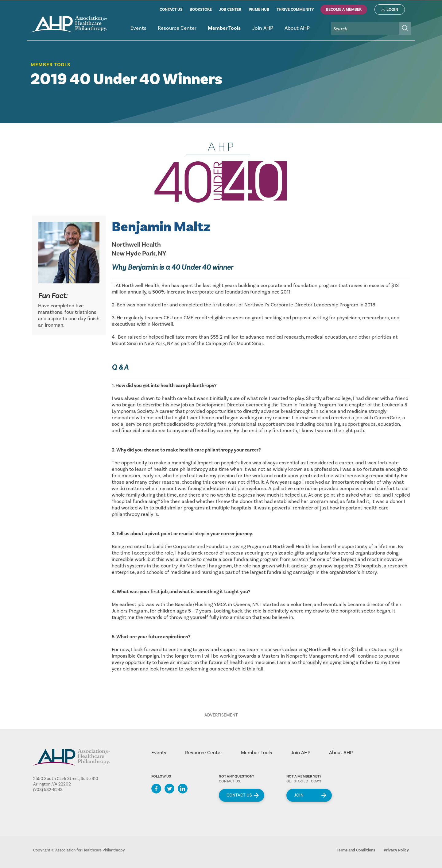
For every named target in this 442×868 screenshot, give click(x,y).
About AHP (341, 753)
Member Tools (50, 65)
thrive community (295, 10)
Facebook (156, 789)
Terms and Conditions (356, 850)
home (69, 24)
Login (392, 10)
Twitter (169, 789)
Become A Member (344, 10)
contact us (171, 10)
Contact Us (239, 795)
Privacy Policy (396, 850)
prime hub (259, 10)
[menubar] (268, 31)
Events (159, 753)
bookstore (201, 10)
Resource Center (204, 753)
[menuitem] (138, 31)
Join (299, 795)
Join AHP (301, 753)
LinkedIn (183, 789)
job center (230, 10)
